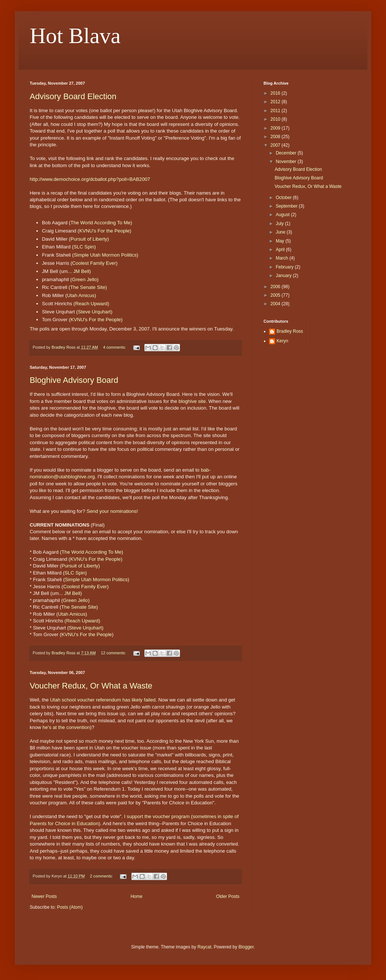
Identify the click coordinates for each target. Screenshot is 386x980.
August (283, 215)
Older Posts (228, 896)
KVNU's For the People (104, 231)
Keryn (282, 341)
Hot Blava (75, 36)
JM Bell (81, 271)
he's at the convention (66, 727)
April (281, 250)
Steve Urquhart (94, 312)
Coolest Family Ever (94, 263)
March (283, 258)
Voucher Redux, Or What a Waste (91, 686)
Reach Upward (91, 304)
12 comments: (114, 653)
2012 (276, 102)
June (281, 232)
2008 (276, 137)
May (281, 241)
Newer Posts (44, 896)
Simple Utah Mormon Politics (105, 255)
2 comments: (102, 876)
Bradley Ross (290, 331)
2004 (276, 304)
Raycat (204, 947)
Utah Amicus (81, 295)
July (280, 224)
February (285, 267)
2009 (276, 128)
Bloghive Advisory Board (74, 380)
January (284, 276)
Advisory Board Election (73, 96)
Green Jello (84, 279)
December (287, 153)
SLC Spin (84, 247)
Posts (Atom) (70, 907)
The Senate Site (88, 287)
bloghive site (192, 401)
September (287, 206)
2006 (276, 287)
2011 (276, 111)
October (284, 198)
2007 (276, 145)
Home (137, 896)
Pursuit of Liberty (89, 239)
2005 (276, 295)
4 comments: (115, 347)
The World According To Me (101, 223)
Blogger (246, 947)
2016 (276, 93)
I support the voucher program (157, 816)
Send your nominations (112, 511)
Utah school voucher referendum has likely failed (103, 700)
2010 (276, 119)
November (287, 162)
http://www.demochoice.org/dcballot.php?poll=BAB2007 (90, 179)
